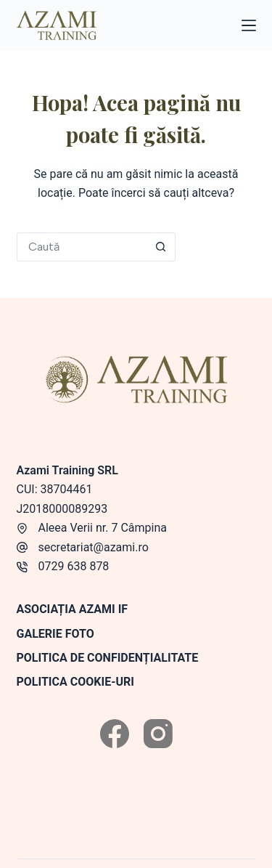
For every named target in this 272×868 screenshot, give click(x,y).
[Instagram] (158, 734)
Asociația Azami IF (73, 609)
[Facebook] (115, 734)
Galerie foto (55, 634)
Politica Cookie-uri (75, 682)
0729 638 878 (74, 566)
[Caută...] (82, 247)
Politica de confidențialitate (108, 658)
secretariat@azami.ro (94, 547)
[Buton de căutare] (161, 247)
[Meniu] (249, 25)
